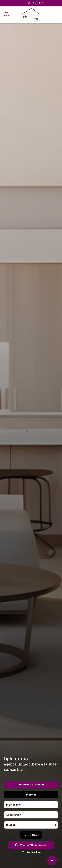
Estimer (31, 799)
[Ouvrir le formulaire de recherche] (31, 840)
